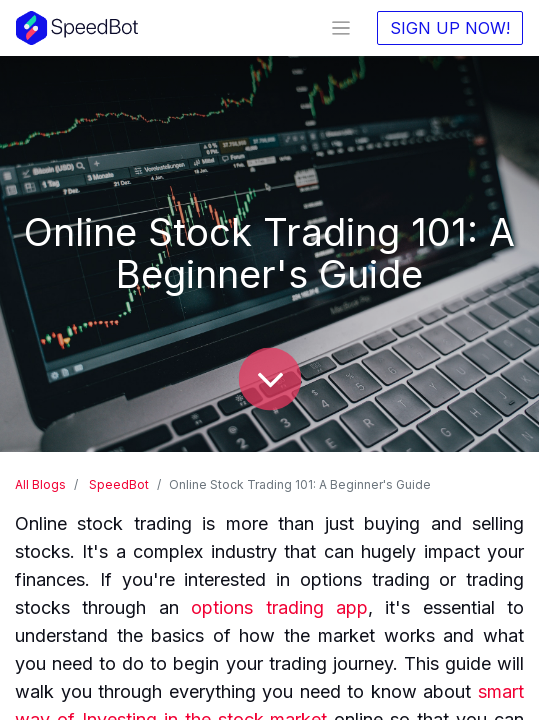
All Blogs (40, 484)
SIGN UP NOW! (450, 28)
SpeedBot (119, 484)
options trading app (279, 607)
